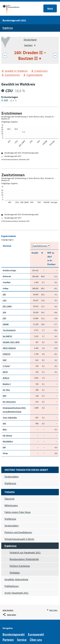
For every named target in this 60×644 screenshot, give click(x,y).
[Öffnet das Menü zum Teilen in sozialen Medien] (9, 615)
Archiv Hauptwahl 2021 (16, 593)
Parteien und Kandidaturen (18, 532)
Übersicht (9, 499)
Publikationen (12, 586)
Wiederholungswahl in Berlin (19, 539)
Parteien (8, 640)
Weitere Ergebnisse (20, 566)
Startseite (14, 9)
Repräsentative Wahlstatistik (24, 559)
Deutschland (30, 39)
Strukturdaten (12, 525)
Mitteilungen (11, 505)
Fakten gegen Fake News (18, 512)
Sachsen (28, 45)
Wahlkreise (10, 519)
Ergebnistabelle (35, 75)
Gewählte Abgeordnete (16, 579)
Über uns (36, 640)
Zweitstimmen (12, 75)
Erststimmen (41, 71)
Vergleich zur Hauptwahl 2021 (25, 552)
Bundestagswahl (14, 634)
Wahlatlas (15, 573)
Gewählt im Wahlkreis (16, 71)
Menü (50, 8)
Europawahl (36, 634)
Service (22, 640)
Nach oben (53, 610)
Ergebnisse (8, 28)
